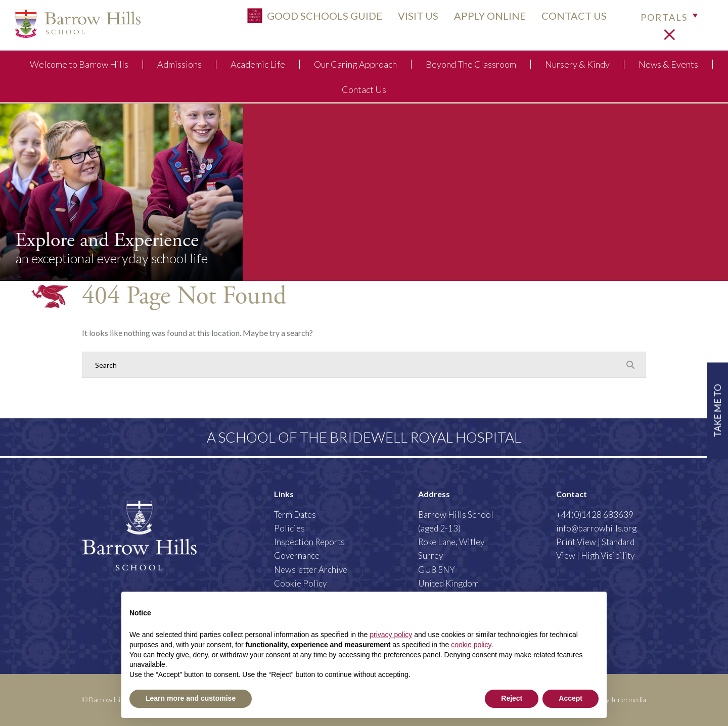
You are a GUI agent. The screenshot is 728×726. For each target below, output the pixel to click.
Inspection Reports (309, 542)
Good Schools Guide (308, 19)
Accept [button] (571, 698)
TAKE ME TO (717, 410)
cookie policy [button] (471, 645)
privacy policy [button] (391, 635)
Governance (297, 555)
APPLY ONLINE (483, 19)
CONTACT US (567, 19)
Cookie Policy (300, 583)
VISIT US (412, 19)
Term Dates (295, 515)
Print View (576, 542)
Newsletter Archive (311, 570)
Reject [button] (512, 698)
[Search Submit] (630, 364)
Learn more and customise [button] (191, 698)
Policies (289, 528)
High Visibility (608, 555)
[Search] (354, 365)
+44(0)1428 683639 (595, 515)
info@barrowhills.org (596, 528)
